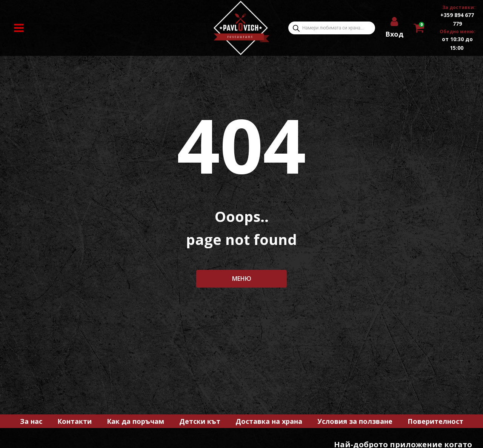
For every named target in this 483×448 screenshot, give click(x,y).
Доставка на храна (269, 421)
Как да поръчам (135, 421)
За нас (31, 421)
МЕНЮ (242, 279)
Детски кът (200, 421)
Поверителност (435, 421)
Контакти (75, 421)
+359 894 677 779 (457, 19)
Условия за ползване (355, 421)
